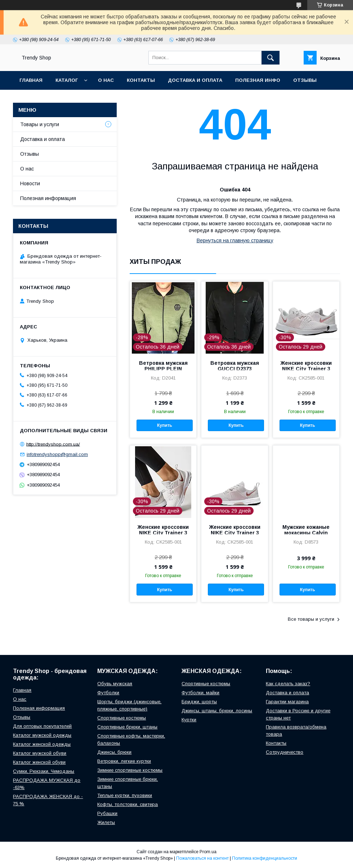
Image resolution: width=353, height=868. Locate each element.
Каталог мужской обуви (40, 753)
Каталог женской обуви (39, 762)
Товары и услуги (40, 124)
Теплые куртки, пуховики (125, 795)
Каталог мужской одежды (42, 735)
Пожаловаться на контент (202, 858)
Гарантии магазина (287, 702)
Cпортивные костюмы (122, 718)
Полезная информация (48, 198)
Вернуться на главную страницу (235, 240)
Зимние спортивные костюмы (130, 770)
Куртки (189, 720)
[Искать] (271, 58)
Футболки (108, 693)
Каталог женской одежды (42, 744)
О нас (106, 80)
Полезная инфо (258, 80)
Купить (165, 425)
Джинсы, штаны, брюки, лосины (217, 711)
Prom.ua (208, 852)
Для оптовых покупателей (42, 726)
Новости (30, 183)
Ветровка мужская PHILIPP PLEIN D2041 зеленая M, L (163, 369)
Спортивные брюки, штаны (127, 727)
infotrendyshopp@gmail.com (57, 454)
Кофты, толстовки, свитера (128, 804)
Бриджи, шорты (199, 702)
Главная (31, 80)
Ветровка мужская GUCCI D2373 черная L (235, 369)
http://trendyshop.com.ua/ (53, 444)
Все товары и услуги (311, 619)
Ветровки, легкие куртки (124, 761)
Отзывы (305, 80)
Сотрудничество (285, 752)
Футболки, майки (200, 693)
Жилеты (106, 822)
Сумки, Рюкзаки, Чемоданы (44, 771)
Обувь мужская (115, 684)
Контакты (141, 80)
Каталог (67, 80)
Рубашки (107, 813)
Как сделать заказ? (288, 684)
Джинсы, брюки (114, 752)
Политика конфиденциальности (265, 858)
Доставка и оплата (195, 80)
